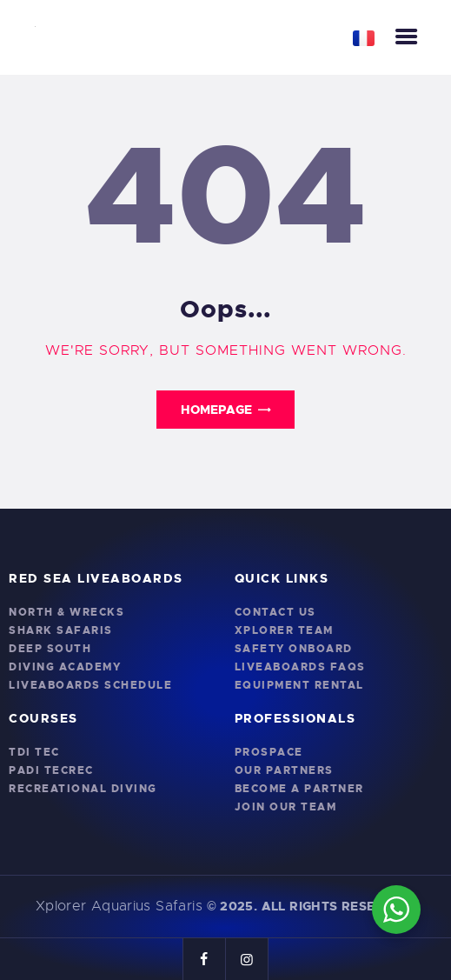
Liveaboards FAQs (300, 667)
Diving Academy (65, 667)
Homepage (216, 410)
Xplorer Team (284, 630)
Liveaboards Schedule (90, 685)
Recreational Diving (83, 789)
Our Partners (284, 770)
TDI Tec (34, 752)
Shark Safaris (61, 630)
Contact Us (275, 612)
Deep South (50, 649)
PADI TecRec (51, 770)
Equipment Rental (299, 685)
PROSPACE (269, 752)
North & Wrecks (66, 612)
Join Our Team (286, 807)
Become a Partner (299, 789)
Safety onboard (294, 649)
